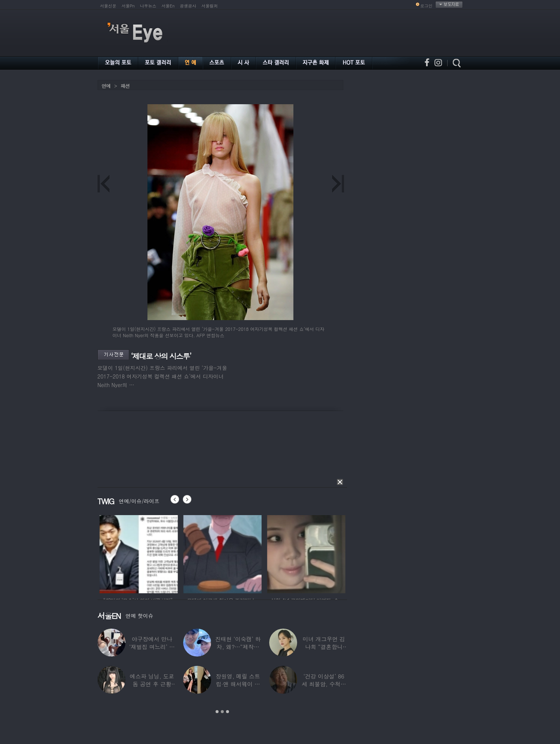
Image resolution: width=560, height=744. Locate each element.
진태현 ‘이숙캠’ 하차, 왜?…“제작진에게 (238, 647)
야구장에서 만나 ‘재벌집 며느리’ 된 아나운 (152, 647)
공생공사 (188, 6)
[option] (159, 553)
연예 (106, 86)
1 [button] (217, 712)
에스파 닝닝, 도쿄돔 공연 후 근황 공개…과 (152, 684)
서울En (168, 6)
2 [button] (222, 712)
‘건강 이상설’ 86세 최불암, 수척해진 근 (324, 684)
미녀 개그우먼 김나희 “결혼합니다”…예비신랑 (324, 647)
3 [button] (227, 712)
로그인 (427, 6)
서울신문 (108, 6)
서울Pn (128, 6)
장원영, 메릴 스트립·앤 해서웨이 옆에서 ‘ (238, 684)
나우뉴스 (148, 6)
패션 (125, 86)
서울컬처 (210, 6)
